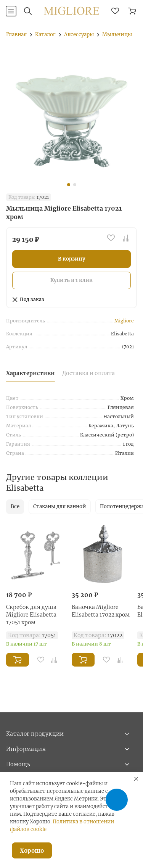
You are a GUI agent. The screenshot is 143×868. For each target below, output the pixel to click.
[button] (69, 185)
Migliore (124, 321)
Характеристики (31, 373)
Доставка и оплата (88, 373)
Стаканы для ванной (60, 506)
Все (15, 506)
